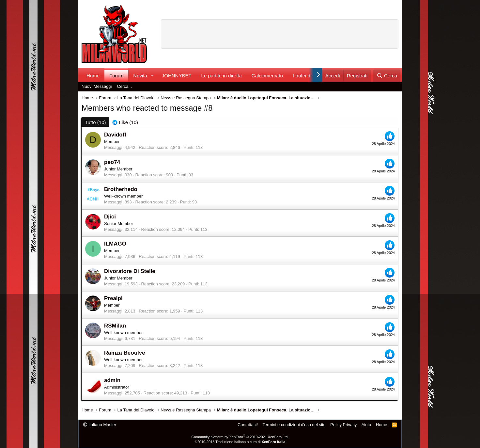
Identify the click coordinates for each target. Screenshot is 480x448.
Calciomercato (267, 76)
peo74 (112, 162)
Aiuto (366, 425)
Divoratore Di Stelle (130, 271)
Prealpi (113, 298)
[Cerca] (387, 76)
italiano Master (100, 425)
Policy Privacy (343, 425)
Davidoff (115, 135)
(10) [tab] (95, 122)
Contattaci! (248, 425)
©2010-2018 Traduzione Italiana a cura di (240, 442)
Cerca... (125, 86)
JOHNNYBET (177, 76)
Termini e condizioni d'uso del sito (294, 425)
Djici (110, 217)
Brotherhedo (121, 189)
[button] (152, 76)
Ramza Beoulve (125, 353)
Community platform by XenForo (240, 437)
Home (93, 76)
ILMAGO (115, 244)
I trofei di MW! (308, 76)
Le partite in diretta (222, 76)
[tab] (125, 122)
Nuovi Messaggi (97, 86)
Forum (116, 76)
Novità (140, 76)
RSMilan (115, 326)
